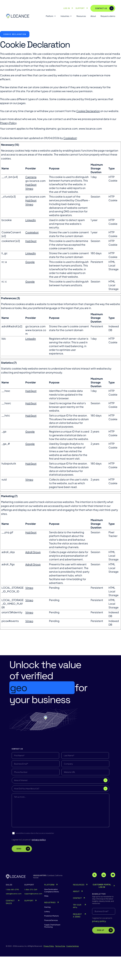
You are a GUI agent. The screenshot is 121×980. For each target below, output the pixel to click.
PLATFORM (49, 910)
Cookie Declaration (88, 111)
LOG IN (68, 8)
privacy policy (99, 946)
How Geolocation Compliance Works (52, 916)
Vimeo (29, 189)
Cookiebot (70, 138)
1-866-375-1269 (31, 915)
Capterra (31, 177)
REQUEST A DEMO (77, 940)
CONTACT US (104, 8)
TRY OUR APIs (77, 931)
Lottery (47, 937)
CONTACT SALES (10, 927)
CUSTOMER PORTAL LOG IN (104, 911)
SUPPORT (82, 8)
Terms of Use (60, 971)
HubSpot (31, 185)
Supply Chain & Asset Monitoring (52, 951)
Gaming (47, 932)
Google (30, 262)
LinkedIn (31, 220)
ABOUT (76, 917)
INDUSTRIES (50, 928)
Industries (66, 16)
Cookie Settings (73, 971)
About (93, 16)
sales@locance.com (13, 919)
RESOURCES (79, 910)
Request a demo (108, 16)
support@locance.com (31, 919)
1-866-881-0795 (12, 915)
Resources (81, 16)
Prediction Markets (52, 941)
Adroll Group (33, 552)
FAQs (46, 921)
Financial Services (51, 945)
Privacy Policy (8, 123)
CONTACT (77, 923)
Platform (51, 16)
